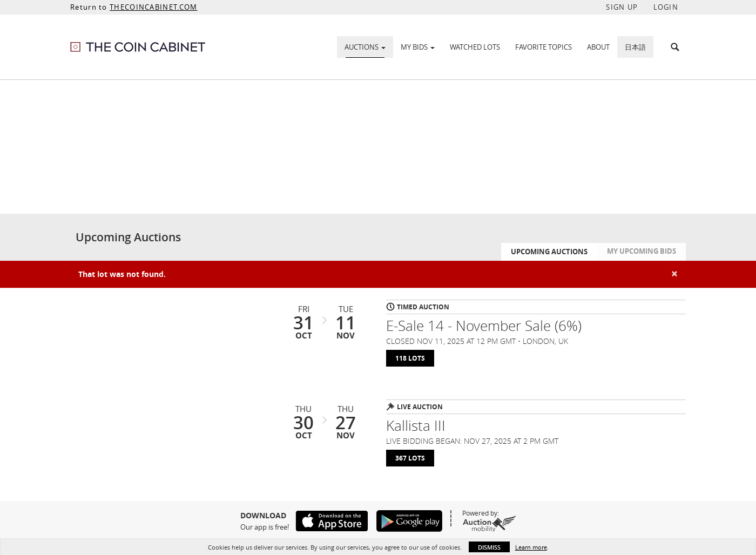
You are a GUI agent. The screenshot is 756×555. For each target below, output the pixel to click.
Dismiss (489, 547)
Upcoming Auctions (549, 252)
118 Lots (410, 358)
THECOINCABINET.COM (153, 7)
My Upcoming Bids (642, 251)
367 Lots (410, 458)
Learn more (531, 547)
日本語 (635, 47)
